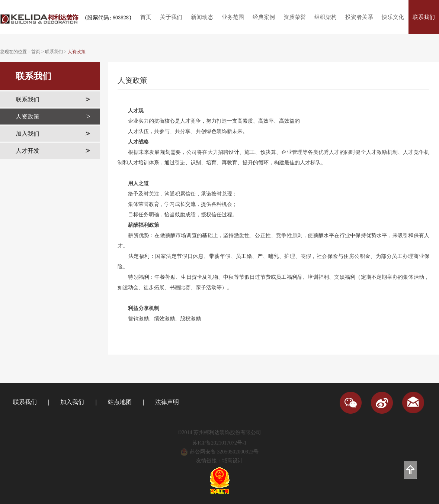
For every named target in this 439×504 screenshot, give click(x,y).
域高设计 (233, 461)
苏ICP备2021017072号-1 (219, 443)
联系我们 (424, 17)
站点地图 (120, 402)
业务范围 (233, 17)
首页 (146, 17)
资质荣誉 (295, 17)
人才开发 (53, 151)
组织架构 (326, 17)
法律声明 (167, 402)
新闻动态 (202, 17)
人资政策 (77, 52)
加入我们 (53, 134)
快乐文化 (393, 17)
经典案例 (264, 17)
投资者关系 (359, 17)
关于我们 (171, 17)
